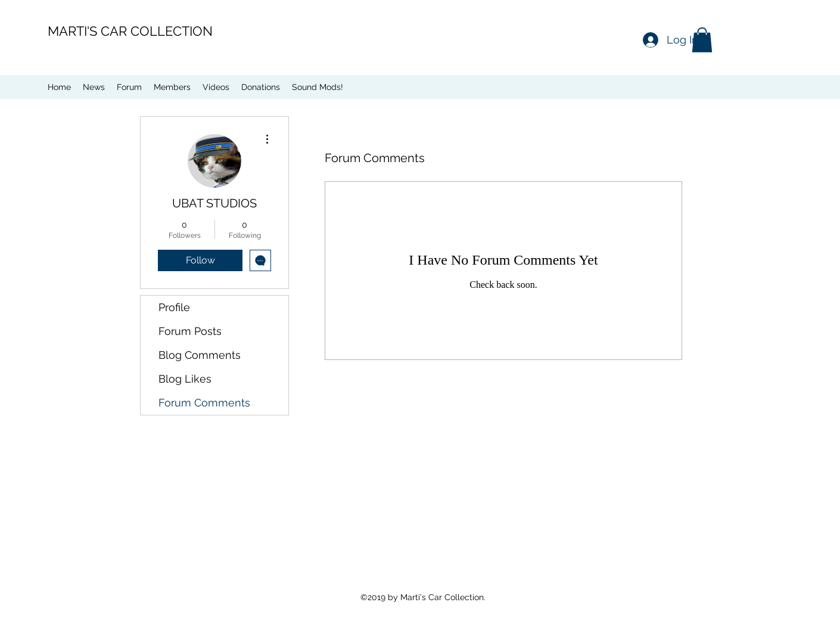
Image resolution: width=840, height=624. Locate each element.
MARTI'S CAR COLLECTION (130, 31)
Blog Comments (200, 355)
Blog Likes (185, 379)
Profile (174, 307)
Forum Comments (204, 403)
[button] (702, 40)
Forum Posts (190, 331)
